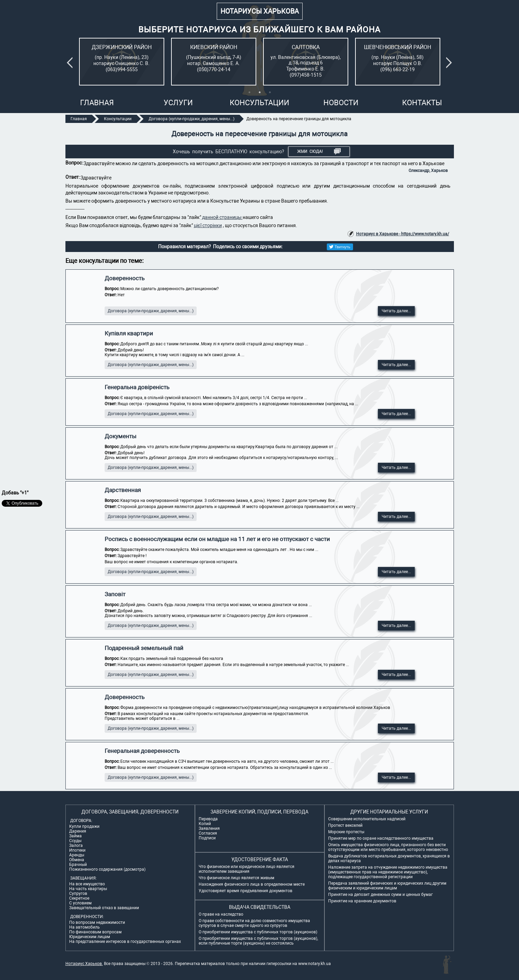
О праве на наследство (221, 914)
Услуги (178, 103)
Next (450, 63)
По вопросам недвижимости (97, 922)
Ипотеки (77, 850)
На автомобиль (85, 927)
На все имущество (87, 884)
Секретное (79, 898)
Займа (75, 836)
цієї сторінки (208, 225)
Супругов (78, 894)
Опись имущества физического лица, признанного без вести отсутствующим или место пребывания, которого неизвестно (388, 847)
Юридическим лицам (90, 937)
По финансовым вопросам (95, 932)
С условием (80, 903)
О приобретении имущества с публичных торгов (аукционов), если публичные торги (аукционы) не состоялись (258, 941)
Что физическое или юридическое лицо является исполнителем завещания (247, 869)
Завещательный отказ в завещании (104, 908)
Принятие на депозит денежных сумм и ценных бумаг (380, 895)
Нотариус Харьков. (84, 964)
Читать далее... (396, 311)
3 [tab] (270, 92)
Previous (71, 63)
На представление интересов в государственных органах (125, 942)
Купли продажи (84, 826)
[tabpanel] (122, 62)
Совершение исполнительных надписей (367, 819)
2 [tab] (260, 92)
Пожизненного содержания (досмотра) (107, 869)
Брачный (78, 865)
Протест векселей (345, 825)
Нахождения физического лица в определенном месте (252, 884)
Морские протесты (346, 832)
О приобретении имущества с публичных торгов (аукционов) (258, 932)
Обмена (77, 860)
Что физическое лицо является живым (236, 878)
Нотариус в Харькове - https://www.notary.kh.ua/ (403, 234)
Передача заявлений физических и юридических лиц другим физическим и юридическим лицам (387, 886)
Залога (76, 845)
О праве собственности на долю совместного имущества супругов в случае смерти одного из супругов (254, 923)
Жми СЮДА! (319, 152)
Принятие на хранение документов (362, 901)
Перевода (208, 819)
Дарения (78, 831)
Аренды (77, 855)
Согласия (208, 833)
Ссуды (75, 841)
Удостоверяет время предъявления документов (246, 891)
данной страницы (222, 217)
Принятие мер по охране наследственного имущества (381, 838)
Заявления (209, 828)
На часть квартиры (88, 889)
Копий (205, 824)
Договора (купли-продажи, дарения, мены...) (151, 311)
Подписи (207, 838)
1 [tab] (249, 92)
